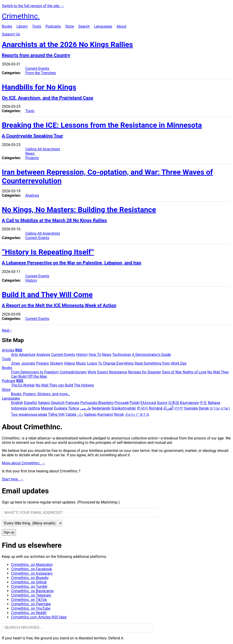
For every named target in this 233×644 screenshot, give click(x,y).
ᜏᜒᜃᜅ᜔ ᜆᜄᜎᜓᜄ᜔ (137, 414)
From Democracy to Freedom (35, 372)
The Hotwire (84, 385)
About (121, 26)
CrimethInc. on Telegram (31, 595)
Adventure (27, 355)
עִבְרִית (215, 408)
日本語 (174, 403)
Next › (7, 330)
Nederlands (101, 408)
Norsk (119, 414)
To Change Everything (116, 363)
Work (92, 372)
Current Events (37, 69)
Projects (32, 158)
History (31, 280)
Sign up (9, 532)
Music (81, 363)
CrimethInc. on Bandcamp (32, 591)
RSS (19, 350)
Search (84, 26)
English (17, 403)
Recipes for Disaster (145, 372)
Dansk (204, 408)
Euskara (61, 408)
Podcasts (53, 26)
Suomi (162, 403)
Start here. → (13, 479)
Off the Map (37, 376)
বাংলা (179, 408)
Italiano (44, 403)
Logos (92, 363)
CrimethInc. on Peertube (31, 604)
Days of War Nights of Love (184, 372)
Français (73, 403)
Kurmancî (105, 414)
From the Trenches (41, 73)
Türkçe (74, 408)
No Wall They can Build (54, 385)
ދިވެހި (80, 414)
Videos (70, 363)
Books (7, 26)
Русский (122, 403)
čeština (34, 408)
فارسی (85, 408)
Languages (103, 26)
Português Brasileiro (97, 403)
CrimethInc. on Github (29, 582)
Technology (122, 355)
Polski (135, 403)
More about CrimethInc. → (24, 463)
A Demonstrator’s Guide (151, 355)
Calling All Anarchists (43, 149)
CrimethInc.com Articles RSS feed (39, 617)
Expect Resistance (112, 372)
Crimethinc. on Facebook (31, 569)
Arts (15, 355)
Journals (28, 363)
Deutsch (58, 403)
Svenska (191, 408)
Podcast (9, 381)
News (30, 154)
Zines (16, 363)
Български (189, 403)
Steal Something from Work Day (161, 363)
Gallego (90, 414)
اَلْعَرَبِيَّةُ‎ (168, 408)
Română (156, 408)
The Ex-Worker (23, 385)
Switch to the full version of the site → (33, 6)
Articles (8, 350)
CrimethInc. (21, 16)
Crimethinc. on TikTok (29, 600)
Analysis (32, 195)
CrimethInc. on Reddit (29, 613)
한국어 (142, 408)
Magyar (47, 408)
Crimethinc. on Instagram (32, 573)
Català (71, 414)
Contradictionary (73, 372)
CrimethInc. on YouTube (31, 608)
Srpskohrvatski (124, 408)
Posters (43, 363)
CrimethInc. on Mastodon (32, 565)
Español (31, 403)
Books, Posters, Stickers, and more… (41, 394)
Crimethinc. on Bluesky (30, 578)
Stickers (56, 363)
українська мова (33, 414)
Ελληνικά (148, 403)
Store (70, 26)
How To (95, 355)
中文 (203, 403)
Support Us (11, 34)
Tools (37, 26)
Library (22, 26)
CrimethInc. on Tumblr (29, 587)
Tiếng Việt (56, 414)
